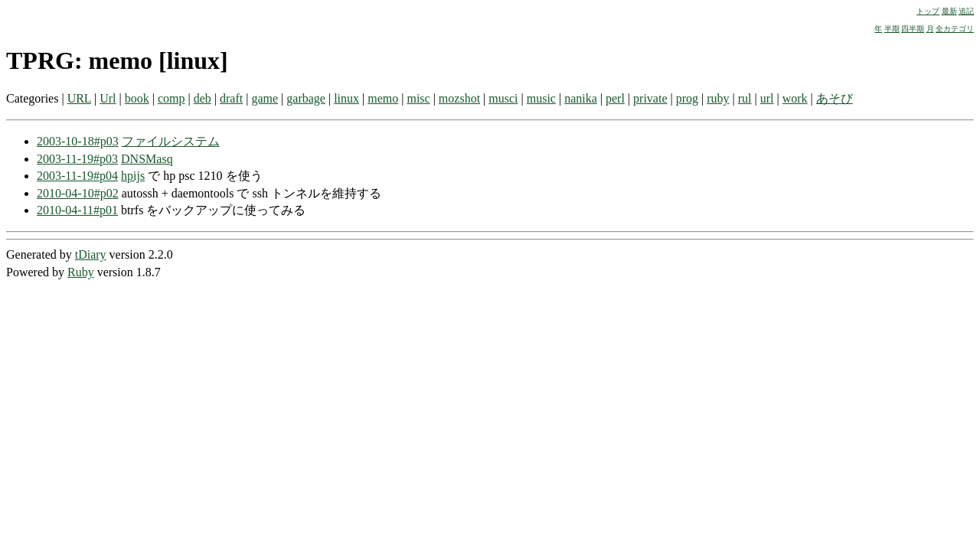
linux (346, 98)
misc (418, 98)
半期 (892, 29)
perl (615, 98)
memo (383, 98)
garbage (306, 98)
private (650, 98)
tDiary (91, 254)
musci (503, 98)
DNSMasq (147, 159)
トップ (928, 11)
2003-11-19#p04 (77, 176)
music (541, 98)
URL (79, 98)
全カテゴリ (955, 29)
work (795, 98)
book (137, 98)
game (265, 98)
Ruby (81, 272)
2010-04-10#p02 (78, 193)
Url (108, 98)
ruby (718, 98)
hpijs (133, 176)
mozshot (459, 98)
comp (171, 98)
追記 (966, 11)
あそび (835, 98)
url (767, 98)
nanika (581, 98)
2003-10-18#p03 (78, 141)
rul (745, 98)
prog (687, 98)
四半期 (913, 29)
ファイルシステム (171, 141)
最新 (949, 11)
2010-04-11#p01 (77, 210)
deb (203, 98)
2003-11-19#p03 (77, 159)
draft (231, 98)
